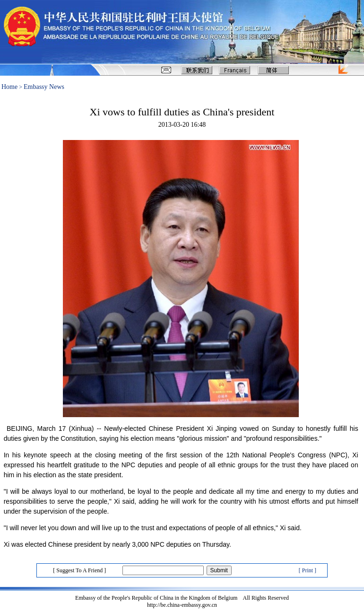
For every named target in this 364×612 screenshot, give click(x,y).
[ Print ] (308, 570)
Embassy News (44, 87)
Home (9, 87)
